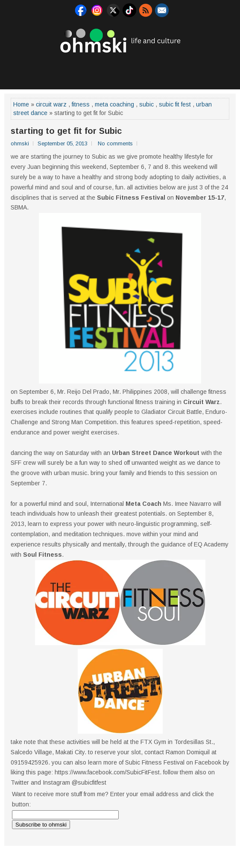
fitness (81, 104)
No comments (115, 143)
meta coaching (114, 104)
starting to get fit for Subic (66, 131)
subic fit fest (175, 104)
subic (146, 104)
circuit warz (51, 104)
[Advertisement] (120, 70)
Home (21, 104)
